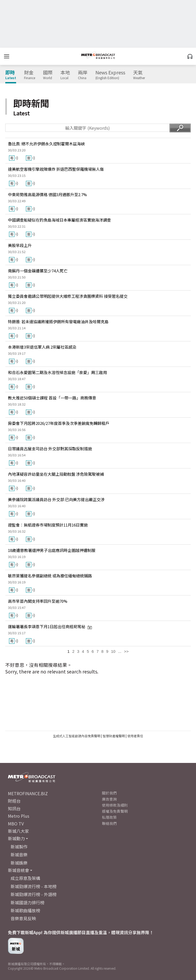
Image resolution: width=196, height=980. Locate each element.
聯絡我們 (109, 823)
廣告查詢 (109, 799)
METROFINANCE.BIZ (28, 793)
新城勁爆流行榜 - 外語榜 (34, 894)
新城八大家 (18, 831)
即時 (11, 75)
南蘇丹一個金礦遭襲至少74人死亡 (38, 271)
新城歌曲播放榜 (25, 910)
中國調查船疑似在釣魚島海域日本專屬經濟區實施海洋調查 (59, 220)
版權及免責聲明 (115, 811)
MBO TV (16, 824)
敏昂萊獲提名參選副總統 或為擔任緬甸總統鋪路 (50, 576)
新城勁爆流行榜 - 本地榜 (34, 886)
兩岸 (83, 75)
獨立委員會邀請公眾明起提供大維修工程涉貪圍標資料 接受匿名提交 (68, 296)
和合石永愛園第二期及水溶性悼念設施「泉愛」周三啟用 (57, 372)
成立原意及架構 (25, 878)
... (120, 651)
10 (113, 651)
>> (126, 651)
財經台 (14, 801)
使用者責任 (135, 736)
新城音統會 (18, 870)
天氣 (139, 75)
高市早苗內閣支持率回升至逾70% (38, 601)
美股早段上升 (20, 245)
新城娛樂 (19, 863)
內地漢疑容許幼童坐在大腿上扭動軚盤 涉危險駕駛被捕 (56, 474)
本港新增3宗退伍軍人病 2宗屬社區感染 (42, 347)
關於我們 (109, 793)
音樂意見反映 (23, 918)
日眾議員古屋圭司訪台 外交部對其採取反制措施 (50, 449)
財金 (30, 75)
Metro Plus (19, 816)
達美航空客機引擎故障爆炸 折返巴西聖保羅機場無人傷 (56, 169)
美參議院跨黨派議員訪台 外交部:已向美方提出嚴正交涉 (56, 499)
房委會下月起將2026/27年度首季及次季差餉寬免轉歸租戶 (59, 423)
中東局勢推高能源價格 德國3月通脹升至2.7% (47, 194)
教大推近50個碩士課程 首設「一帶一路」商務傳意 (52, 398)
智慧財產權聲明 (114, 736)
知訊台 (14, 808)
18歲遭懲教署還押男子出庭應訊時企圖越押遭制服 (52, 550)
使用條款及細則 (115, 805)
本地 (65, 75)
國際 (48, 75)
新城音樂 (19, 855)
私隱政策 (109, 817)
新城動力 (16, 838)
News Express (110, 75)
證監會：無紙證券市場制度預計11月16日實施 (48, 525)
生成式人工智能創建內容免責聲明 (77, 736)
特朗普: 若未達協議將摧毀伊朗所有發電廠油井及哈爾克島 (58, 322)
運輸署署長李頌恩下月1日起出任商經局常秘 (50, 626)
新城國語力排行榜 (27, 902)
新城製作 (19, 847)
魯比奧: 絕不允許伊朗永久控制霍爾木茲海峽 (46, 144)
